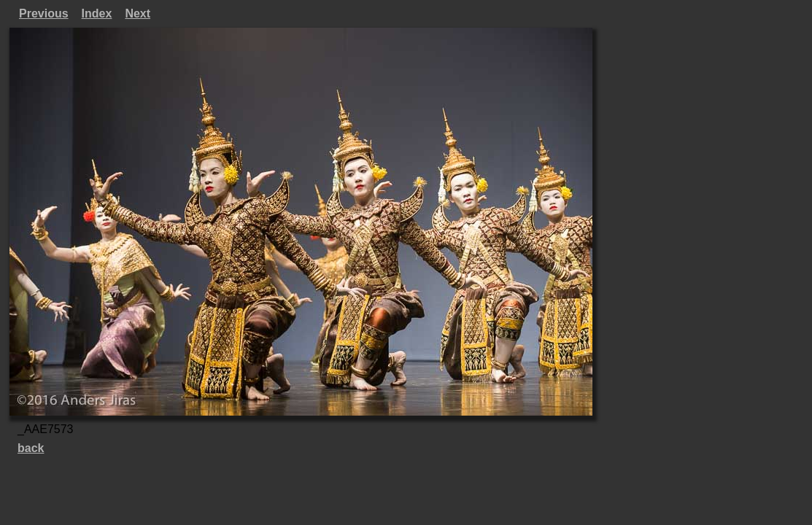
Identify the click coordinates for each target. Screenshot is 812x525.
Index (97, 13)
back (31, 448)
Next (138, 13)
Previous (44, 13)
